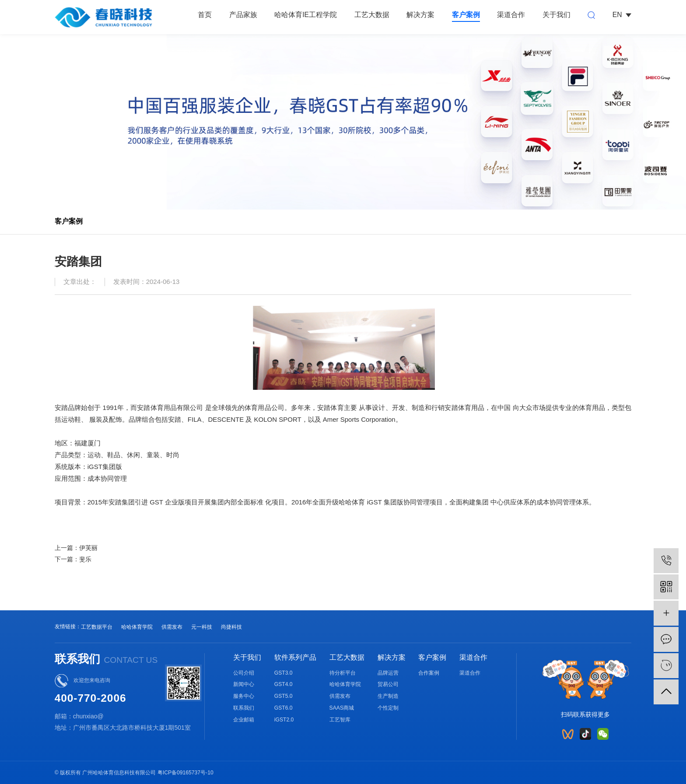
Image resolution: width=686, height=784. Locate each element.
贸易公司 (388, 684)
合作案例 (429, 673)
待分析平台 (343, 673)
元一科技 (202, 627)
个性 (383, 708)
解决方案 (420, 15)
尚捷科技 (231, 627)
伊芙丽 (88, 548)
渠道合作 (511, 15)
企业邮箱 (244, 720)
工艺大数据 (372, 15)
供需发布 (172, 627)
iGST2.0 (284, 720)
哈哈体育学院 (137, 627)
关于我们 (556, 15)
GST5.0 (283, 696)
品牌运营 (388, 673)
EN (622, 15)
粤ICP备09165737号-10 (185, 773)
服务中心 (244, 696)
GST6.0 (283, 708)
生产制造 (388, 696)
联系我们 (244, 708)
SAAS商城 (342, 708)
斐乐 (85, 559)
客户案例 (466, 15)
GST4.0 (283, 684)
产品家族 (243, 15)
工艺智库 (340, 720)
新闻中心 (244, 684)
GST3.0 (283, 673)
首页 (205, 15)
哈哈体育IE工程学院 (306, 15)
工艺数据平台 (97, 627)
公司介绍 (244, 673)
